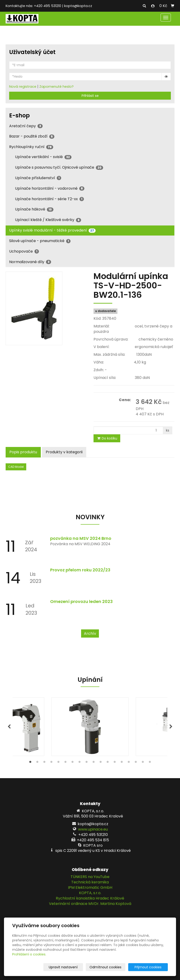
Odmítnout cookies (112, 967)
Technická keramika (90, 882)
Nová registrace (23, 87)
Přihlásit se (90, 96)
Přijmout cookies (150, 967)
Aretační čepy (26, 126)
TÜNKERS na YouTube (90, 877)
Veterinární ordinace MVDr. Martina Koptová (90, 904)
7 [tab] (72, 763)
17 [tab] (143, 763)
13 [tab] (115, 763)
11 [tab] (101, 763)
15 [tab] (129, 763)
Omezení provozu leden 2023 (81, 601)
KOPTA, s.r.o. (90, 893)
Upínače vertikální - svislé (43, 157)
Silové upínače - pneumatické (40, 241)
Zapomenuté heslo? (56, 87)
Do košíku (107, 438)
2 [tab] (37, 763)
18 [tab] (150, 763)
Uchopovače (24, 251)
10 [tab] (94, 763)
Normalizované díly (30, 262)
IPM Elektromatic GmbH (90, 887)
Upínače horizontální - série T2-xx (49, 199)
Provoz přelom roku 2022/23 (80, 570)
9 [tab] (86, 763)
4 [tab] (51, 763)
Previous (9, 727)
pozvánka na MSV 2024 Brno (81, 538)
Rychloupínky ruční (31, 147)
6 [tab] (65, 763)
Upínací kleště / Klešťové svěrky (48, 220)
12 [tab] (108, 763)
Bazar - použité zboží (32, 136)
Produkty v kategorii (64, 452)
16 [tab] (136, 763)
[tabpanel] (90, 727)
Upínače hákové (34, 209)
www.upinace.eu (93, 829)
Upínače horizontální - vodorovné (50, 188)
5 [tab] (58, 763)
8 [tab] (79, 763)
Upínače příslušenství (38, 178)
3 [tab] (44, 763)
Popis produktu (23, 452)
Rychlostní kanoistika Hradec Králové (90, 898)
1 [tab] (30, 763)
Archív (90, 633)
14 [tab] (122, 763)
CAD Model (16, 467)
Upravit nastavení (73, 967)
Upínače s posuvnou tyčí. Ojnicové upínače (59, 167)
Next (171, 727)
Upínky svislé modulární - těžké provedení (52, 230)
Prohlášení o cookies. (29, 954)
